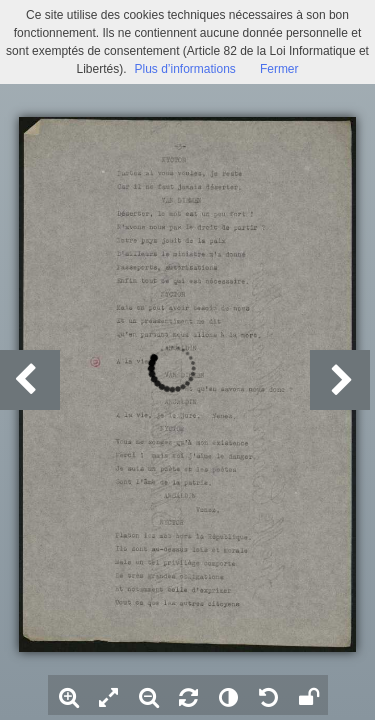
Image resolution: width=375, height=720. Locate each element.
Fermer (279, 69)
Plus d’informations (184, 69)
